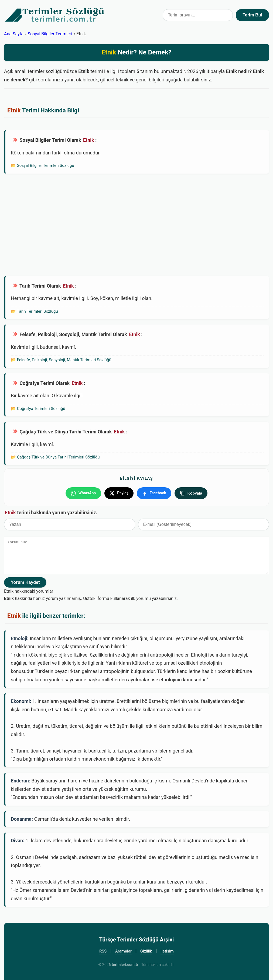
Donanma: (22, 819)
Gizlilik (146, 951)
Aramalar (123, 951)
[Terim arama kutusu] (198, 15)
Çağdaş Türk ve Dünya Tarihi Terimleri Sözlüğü (58, 457)
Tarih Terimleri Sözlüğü (37, 311)
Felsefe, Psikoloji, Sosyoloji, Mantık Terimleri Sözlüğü (64, 360)
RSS (103, 951)
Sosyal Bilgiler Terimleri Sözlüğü (46, 165)
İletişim (167, 951)
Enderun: (21, 780)
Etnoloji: (20, 638)
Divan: (18, 841)
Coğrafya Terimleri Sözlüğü (41, 409)
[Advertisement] (136, 225)
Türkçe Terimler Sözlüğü (55, 15)
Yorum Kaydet (25, 582)
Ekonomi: (21, 701)
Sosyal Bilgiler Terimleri (50, 34)
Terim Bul (252, 15)
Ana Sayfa (14, 34)
